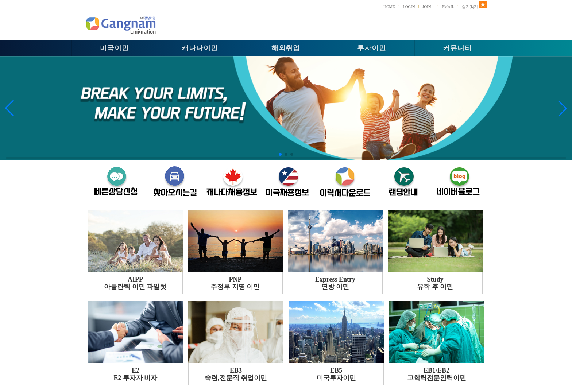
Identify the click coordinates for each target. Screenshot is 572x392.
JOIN (427, 7)
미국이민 (115, 48)
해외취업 (286, 48)
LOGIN (409, 7)
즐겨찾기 (470, 7)
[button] (9, 108)
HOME (389, 7)
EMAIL (448, 7)
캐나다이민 (200, 48)
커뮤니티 (457, 48)
